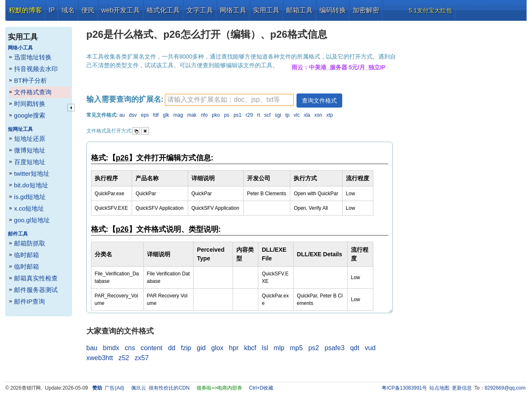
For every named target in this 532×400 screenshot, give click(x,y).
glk (166, 115)
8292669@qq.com (505, 388)
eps (145, 115)
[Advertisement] (463, 145)
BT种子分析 (31, 80)
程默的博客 (25, 10)
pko (216, 115)
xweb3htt (100, 358)
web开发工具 (121, 10)
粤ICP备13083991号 (404, 388)
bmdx (111, 348)
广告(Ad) (114, 388)
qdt (355, 348)
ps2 (314, 348)
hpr (234, 348)
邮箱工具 (299, 10)
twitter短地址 (32, 173)
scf (267, 115)
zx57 (142, 358)
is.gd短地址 (30, 197)
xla (307, 115)
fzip (186, 348)
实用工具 (266, 10)
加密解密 (366, 10)
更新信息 (462, 388)
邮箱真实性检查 (36, 278)
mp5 (296, 348)
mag (178, 115)
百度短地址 (30, 162)
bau (92, 348)
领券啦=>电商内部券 (219, 388)
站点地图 (439, 388)
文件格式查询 (33, 92)
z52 (124, 358)
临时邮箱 (27, 255)
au (122, 115)
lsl (265, 348)
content (152, 348)
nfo (204, 115)
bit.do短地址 (31, 185)
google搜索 (30, 115)
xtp (330, 115)
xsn (318, 115)
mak (192, 115)
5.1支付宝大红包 (430, 10)
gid (201, 348)
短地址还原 (30, 139)
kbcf (250, 348)
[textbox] (229, 100)
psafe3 (335, 348)
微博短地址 (30, 150)
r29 (249, 115)
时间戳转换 (30, 104)
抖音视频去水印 (36, 69)
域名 (68, 10)
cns (130, 348)
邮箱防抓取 (30, 243)
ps (227, 115)
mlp (279, 348)
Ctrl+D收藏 (261, 388)
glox (217, 348)
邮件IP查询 (29, 301)
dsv (133, 115)
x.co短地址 (29, 208)
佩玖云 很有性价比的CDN (161, 388)
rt (259, 115)
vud (370, 348)
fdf (156, 115)
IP (52, 10)
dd (172, 348)
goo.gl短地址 (32, 220)
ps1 (237, 115)
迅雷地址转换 (33, 57)
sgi (278, 115)
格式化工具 (163, 10)
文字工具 (200, 10)
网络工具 (233, 10)
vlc (297, 115)
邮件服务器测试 (36, 290)
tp (287, 115)
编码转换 (333, 10)
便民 (88, 10)
